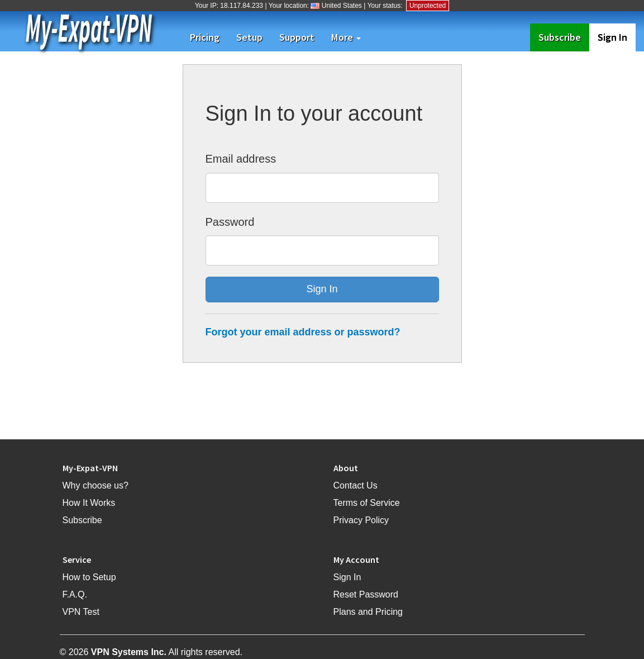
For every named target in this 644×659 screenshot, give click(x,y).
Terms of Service (367, 503)
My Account (356, 560)
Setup (249, 37)
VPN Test (81, 612)
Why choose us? (96, 485)
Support (297, 37)
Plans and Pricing (368, 612)
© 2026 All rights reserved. (151, 652)
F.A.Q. (75, 594)
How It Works (89, 503)
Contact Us (356, 485)
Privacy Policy (361, 520)
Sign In (612, 37)
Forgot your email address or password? (303, 332)
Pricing (205, 37)
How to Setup (89, 577)
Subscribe (564, 37)
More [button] (346, 37)
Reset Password (366, 594)
